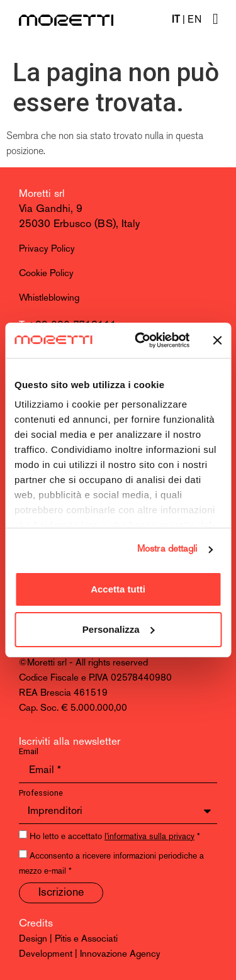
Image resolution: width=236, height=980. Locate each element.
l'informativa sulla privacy (149, 837)
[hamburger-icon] (216, 20)
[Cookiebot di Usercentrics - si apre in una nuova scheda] (141, 340)
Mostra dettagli (167, 549)
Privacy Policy (47, 249)
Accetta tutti (118, 589)
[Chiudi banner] (217, 340)
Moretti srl (42, 194)
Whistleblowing (49, 298)
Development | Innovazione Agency (90, 955)
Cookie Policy (46, 274)
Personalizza (119, 629)
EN (194, 20)
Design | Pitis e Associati (68, 939)
